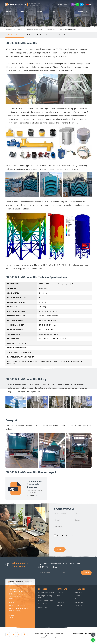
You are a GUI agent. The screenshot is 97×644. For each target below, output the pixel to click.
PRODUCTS (24, 12)
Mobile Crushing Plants (46, 601)
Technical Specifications (35, 35)
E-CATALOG (68, 12)
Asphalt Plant (43, 607)
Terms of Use (59, 634)
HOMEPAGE (9, 12)
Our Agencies (79, 602)
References (79, 592)
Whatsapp (93, 640)
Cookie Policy (39, 634)
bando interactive (86, 633)
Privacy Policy (62, 536)
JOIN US (86, 573)
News (58, 596)
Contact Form (79, 605)
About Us (60, 592)
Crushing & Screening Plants (45, 597)
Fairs (58, 599)
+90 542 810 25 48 (64, 4)
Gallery (65, 35)
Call (93, 635)
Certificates (60, 602)
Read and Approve (66, 536)
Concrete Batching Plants (46, 592)
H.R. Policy (60, 605)
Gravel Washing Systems (46, 604)
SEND (59, 549)
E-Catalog (78, 596)
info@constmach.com (16, 618)
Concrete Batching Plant (42, 636)
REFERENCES (53, 12)
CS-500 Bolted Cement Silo (15, 35)
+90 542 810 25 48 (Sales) (17, 606)
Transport (49, 35)
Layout (57, 35)
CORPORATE (39, 12)
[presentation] (68, 542)
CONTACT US (83, 12)
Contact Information (82, 599)
